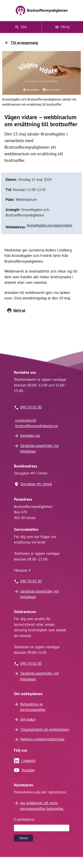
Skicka (23, 838)
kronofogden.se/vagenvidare (50, 225)
